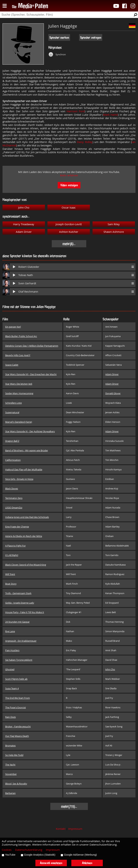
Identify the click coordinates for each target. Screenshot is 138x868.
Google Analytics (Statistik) (40, 855)
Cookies (7, 850)
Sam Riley (114, 224)
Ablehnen (87, 863)
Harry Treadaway (24, 224)
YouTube (10, 855)
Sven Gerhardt (27, 283)
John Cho (24, 208)
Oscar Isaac (69, 208)
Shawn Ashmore (114, 232)
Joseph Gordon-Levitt (69, 224)
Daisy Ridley (85, 142)
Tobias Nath (26, 275)
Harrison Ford (76, 111)
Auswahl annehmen (51, 863)
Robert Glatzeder (29, 267)
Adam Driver (24, 232)
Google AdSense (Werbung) (80, 855)
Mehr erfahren (69, 175)
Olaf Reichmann (28, 292)
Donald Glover (113, 393)
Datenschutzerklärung (29, 850)
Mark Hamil (111, 115)
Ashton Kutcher (69, 232)
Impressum (75, 829)
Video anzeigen (69, 185)
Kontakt (61, 829)
